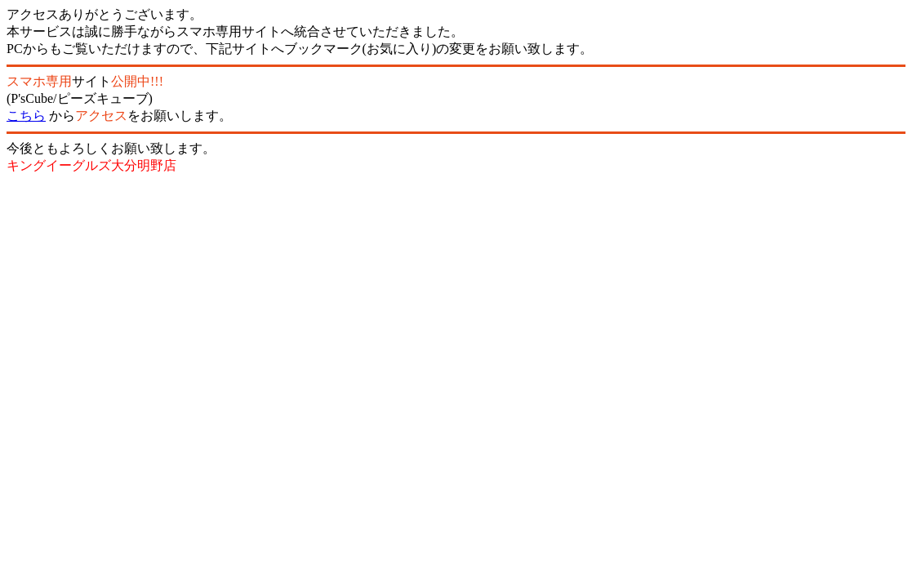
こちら (26, 116)
